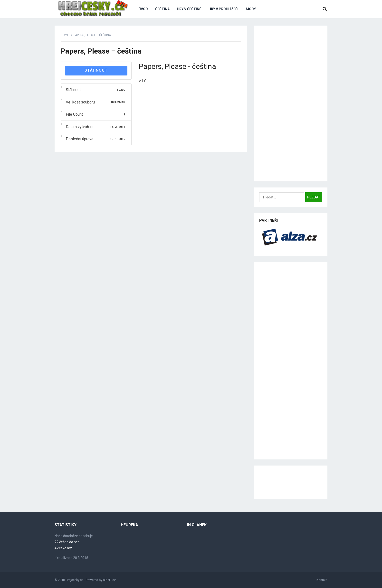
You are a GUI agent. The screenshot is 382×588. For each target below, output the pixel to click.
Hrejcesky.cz (74, 580)
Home (65, 35)
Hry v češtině (189, 9)
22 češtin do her (67, 542)
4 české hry (63, 548)
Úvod (143, 9)
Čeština (162, 9)
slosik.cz (109, 580)
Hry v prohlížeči (224, 9)
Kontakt (322, 580)
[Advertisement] (291, 103)
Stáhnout (96, 70)
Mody (251, 9)
